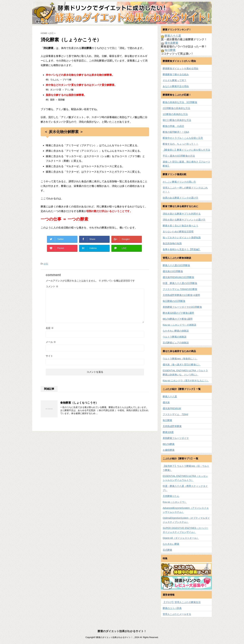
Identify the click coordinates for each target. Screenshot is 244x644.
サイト (49, 356)
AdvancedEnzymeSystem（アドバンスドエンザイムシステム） (186, 510)
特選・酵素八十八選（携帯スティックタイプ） (185, 488)
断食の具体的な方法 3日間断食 (180, 102)
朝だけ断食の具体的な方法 (177, 120)
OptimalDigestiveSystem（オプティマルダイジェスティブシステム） (186, 520)
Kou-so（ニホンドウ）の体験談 (179, 325)
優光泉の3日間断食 (173, 271)
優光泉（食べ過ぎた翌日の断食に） (182, 365)
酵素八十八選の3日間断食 (176, 265)
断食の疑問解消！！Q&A (176, 132)
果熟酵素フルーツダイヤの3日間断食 (182, 307)
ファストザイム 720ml (175, 414)
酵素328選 (168, 432)
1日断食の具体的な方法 (175, 114)
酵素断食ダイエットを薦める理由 (180, 68)
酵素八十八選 (173, 36)
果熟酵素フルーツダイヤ (176, 438)
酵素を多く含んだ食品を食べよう (180, 226)
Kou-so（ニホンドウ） (175, 502)
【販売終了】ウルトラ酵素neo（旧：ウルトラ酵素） (186, 468)
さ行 (46, 264)
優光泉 (166, 402)
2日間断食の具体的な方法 (176, 108)
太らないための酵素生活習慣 (178, 232)
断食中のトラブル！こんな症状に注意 (183, 138)
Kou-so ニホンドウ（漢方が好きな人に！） (186, 381)
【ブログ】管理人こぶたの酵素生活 (182, 602)
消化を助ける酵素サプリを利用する (182, 214)
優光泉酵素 (171, 43)
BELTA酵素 (169, 444)
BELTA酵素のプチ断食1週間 (178, 319)
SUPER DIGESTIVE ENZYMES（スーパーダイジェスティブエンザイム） (185, 530)
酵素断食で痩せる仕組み (176, 74)
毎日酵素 (170, 50)
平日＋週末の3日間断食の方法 (179, 156)
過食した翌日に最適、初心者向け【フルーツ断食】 (186, 164)
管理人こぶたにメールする (177, 614)
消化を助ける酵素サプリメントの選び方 (184, 220)
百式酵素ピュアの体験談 (176, 343)
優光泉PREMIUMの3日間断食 (178, 277)
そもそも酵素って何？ (175, 80)
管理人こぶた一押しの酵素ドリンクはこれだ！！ (185, 190)
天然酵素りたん (171, 496)
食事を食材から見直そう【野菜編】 (182, 249)
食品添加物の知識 (172, 243)
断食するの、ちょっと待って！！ (180, 144)
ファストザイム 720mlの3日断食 (180, 289)
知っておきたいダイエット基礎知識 (182, 237)
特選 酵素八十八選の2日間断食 (180, 283)
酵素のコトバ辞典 (172, 608)
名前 (50, 328)
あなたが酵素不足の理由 (176, 86)
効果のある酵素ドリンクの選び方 (180, 198)
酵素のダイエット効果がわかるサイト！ (122, 631)
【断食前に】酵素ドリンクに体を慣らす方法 (186, 150)
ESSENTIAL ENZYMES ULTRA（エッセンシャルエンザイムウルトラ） (185, 478)
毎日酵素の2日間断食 (174, 301)
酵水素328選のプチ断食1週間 (178, 313)
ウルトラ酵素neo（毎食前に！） (180, 359)
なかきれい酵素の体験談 (176, 331)
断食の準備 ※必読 (173, 126)
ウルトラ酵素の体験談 (175, 337)
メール (51, 342)
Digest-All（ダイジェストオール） (181, 538)
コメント (52, 286)
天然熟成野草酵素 (172, 426)
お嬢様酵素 (169, 450)
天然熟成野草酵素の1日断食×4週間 (181, 295)
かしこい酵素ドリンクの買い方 (179, 182)
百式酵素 (167, 550)
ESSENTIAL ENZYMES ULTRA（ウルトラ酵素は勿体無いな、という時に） (185, 373)
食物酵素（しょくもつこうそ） (79, 403)
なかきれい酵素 (171, 544)
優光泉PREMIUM (172, 408)
